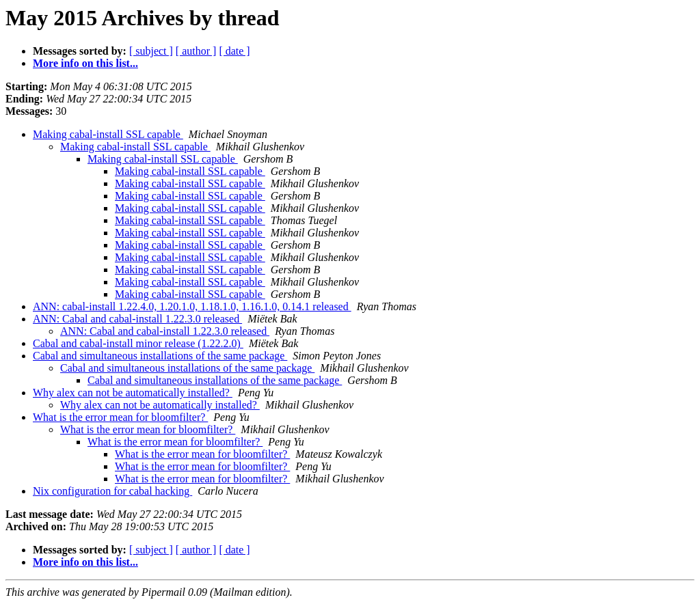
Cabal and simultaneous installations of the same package (160, 356)
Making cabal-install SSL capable (108, 134)
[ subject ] (151, 51)
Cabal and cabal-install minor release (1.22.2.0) (138, 343)
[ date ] (234, 51)
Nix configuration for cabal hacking (112, 491)
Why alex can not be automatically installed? (133, 393)
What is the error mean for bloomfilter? (120, 417)
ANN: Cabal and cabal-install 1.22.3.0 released (137, 319)
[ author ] (196, 51)
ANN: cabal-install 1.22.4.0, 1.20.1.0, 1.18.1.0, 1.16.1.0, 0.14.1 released (192, 306)
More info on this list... (85, 63)
